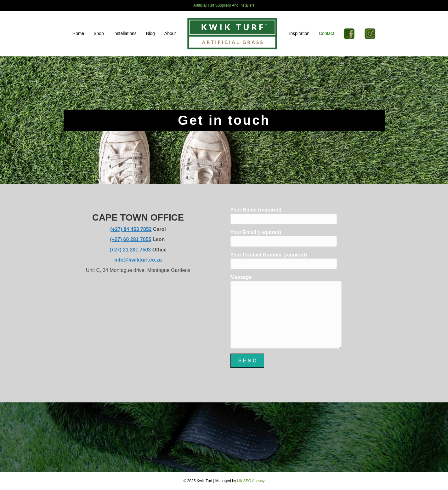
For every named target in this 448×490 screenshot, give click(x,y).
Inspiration (299, 33)
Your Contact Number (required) (284, 261)
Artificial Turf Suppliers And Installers (224, 5)
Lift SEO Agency (251, 481)
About (170, 33)
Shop (99, 33)
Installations (125, 33)
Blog (150, 33)
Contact (326, 33)
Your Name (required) (284, 216)
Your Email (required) (284, 238)
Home (78, 33)
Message (286, 311)
